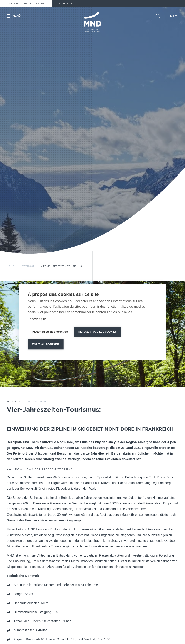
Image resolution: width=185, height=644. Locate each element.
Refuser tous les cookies (97, 332)
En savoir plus (37, 319)
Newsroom (27, 266)
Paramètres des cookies (50, 332)
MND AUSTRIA (69, 4)
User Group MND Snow (26, 4)
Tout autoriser (46, 344)
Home (11, 266)
